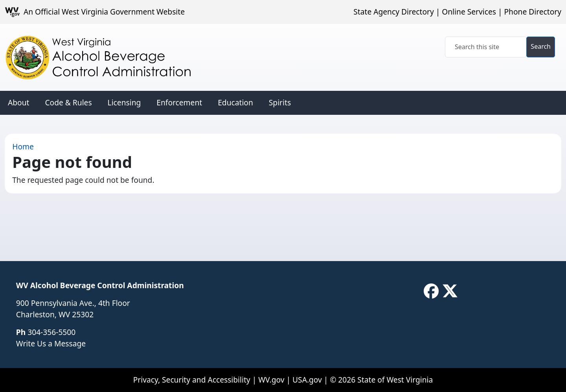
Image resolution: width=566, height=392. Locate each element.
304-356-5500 (51, 332)
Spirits (280, 102)
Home (23, 146)
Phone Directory (533, 12)
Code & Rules (68, 102)
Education (235, 102)
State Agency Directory (393, 12)
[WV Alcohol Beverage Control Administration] (105, 57)
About (18, 102)
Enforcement (179, 102)
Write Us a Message (51, 343)
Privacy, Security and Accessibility (192, 380)
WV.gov (271, 380)
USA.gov (307, 380)
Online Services (469, 12)
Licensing (124, 102)
